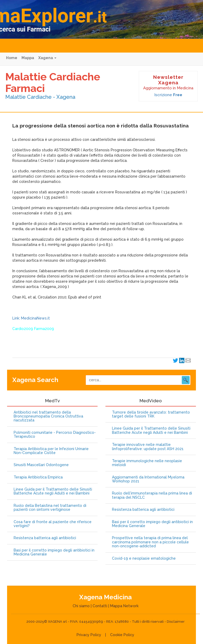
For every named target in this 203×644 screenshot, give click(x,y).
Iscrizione (168, 95)
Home (12, 58)
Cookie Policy (122, 635)
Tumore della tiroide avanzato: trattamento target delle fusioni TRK (151, 414)
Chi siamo (81, 606)
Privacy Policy (89, 635)
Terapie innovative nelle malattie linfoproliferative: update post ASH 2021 (148, 447)
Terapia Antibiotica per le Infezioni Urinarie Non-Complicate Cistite (51, 451)
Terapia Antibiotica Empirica (38, 477)
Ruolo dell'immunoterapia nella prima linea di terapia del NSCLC (152, 495)
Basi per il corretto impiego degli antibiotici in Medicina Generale (54, 552)
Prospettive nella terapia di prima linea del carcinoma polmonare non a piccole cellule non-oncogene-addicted (150, 542)
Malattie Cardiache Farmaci (53, 82)
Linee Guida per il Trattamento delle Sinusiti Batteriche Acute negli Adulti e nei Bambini (53, 491)
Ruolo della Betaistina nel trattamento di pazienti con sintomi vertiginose (50, 508)
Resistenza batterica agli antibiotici (45, 538)
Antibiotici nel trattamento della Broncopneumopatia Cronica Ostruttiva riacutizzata (48, 416)
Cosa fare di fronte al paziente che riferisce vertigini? (53, 524)
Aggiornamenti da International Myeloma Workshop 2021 (148, 479)
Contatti (100, 606)
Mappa (28, 58)
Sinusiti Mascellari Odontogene (41, 465)
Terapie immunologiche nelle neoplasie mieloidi (147, 463)
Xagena (47, 58)
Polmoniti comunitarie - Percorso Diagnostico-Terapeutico (55, 435)
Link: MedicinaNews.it (31, 318)
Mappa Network (124, 606)
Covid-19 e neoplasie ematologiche (144, 558)
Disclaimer (176, 622)
